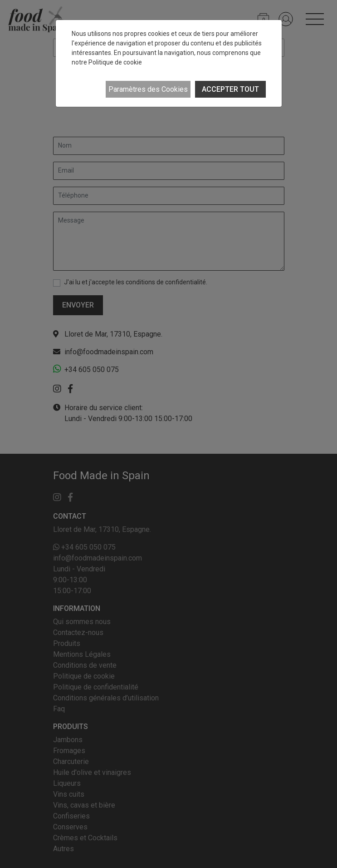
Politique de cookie (115, 62)
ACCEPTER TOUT (230, 89)
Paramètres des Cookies (148, 89)
